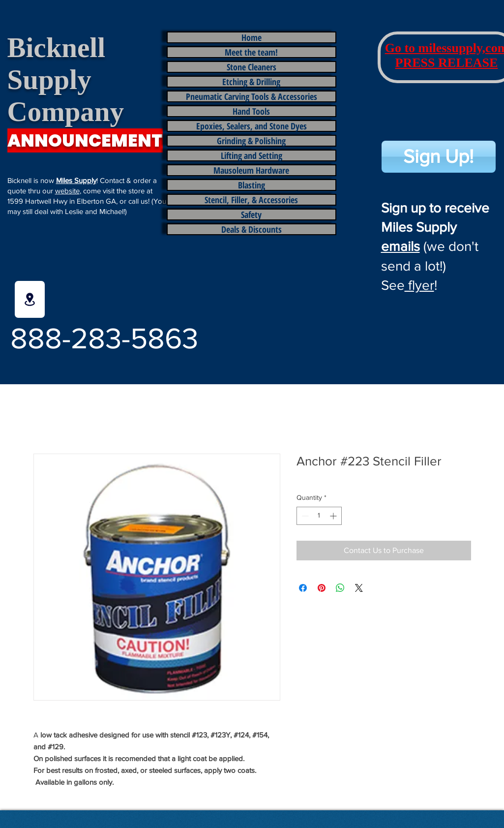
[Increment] (334, 516)
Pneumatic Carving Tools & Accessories (252, 96)
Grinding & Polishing (251, 141)
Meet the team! (251, 52)
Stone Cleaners (252, 67)
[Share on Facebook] (303, 588)
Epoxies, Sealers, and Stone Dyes (252, 126)
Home (252, 37)
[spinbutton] (319, 516)
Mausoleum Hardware (251, 170)
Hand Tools (251, 111)
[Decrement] (304, 516)
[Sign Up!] (439, 157)
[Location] (30, 299)
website (67, 191)
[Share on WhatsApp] (340, 588)
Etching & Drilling (251, 82)
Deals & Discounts (252, 229)
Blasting (252, 185)
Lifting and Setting (252, 155)
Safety (251, 215)
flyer (419, 285)
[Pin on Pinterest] (322, 588)
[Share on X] (359, 588)
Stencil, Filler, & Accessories (251, 200)
